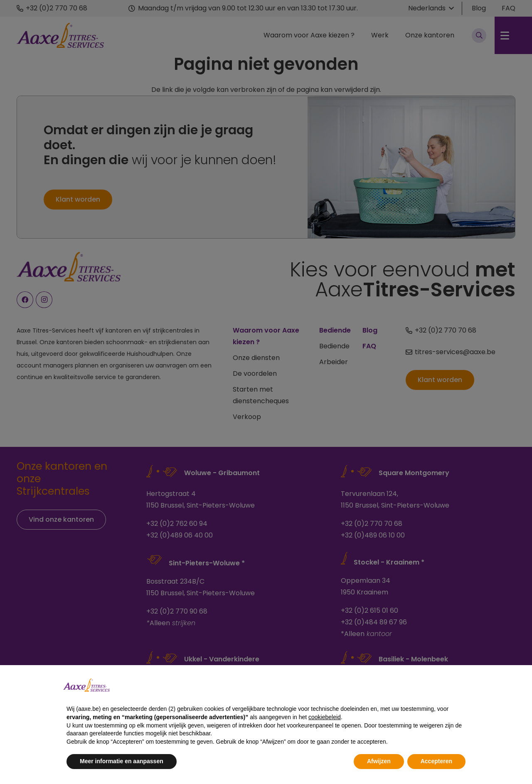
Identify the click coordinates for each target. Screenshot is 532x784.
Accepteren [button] (436, 761)
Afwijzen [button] (379, 761)
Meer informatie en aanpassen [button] (122, 761)
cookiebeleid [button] (325, 717)
